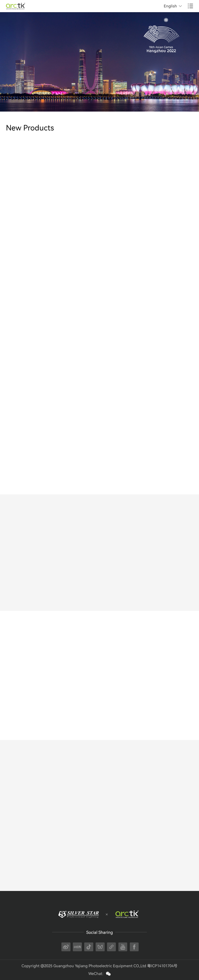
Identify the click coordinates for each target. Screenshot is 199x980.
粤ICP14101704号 (162, 966)
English (170, 6)
